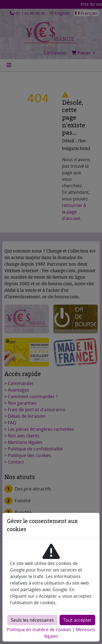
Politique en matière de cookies (39, 630)
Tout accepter (77, 620)
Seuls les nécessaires (32, 620)
